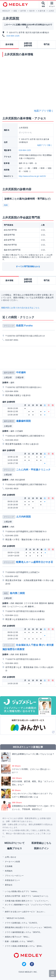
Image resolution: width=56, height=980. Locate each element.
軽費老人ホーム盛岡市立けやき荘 (35, 562)
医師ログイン (41, 848)
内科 (6, 205)
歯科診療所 (9, 373)
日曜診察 (20, 377)
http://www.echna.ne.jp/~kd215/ (32, 176)
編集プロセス (15, 848)
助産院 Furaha (24, 326)
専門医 (47, 44)
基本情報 (9, 44)
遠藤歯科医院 (24, 421)
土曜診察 (8, 377)
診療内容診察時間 (28, 44)
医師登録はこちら (41, 843)
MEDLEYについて (15, 843)
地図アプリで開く (44, 111)
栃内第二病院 (17, 593)
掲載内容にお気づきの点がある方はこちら (20, 308)
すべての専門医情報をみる (28, 266)
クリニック (9, 326)
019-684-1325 (13, 36)
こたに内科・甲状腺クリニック (33, 470)
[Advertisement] (29, 358)
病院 (6, 593)
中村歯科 (21, 372)
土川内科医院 (24, 517)
